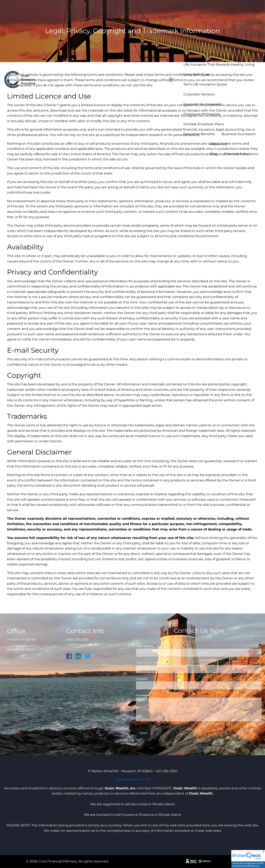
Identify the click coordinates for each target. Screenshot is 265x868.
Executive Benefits (199, 134)
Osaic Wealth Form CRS (132, 780)
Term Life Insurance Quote (205, 84)
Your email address (167, 662)
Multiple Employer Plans (204, 124)
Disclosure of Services (202, 114)
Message (159, 695)
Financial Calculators (241, 154)
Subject (158, 679)
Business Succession (239, 134)
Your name (161, 646)
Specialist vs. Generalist (203, 104)
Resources (219, 144)
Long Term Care (197, 74)
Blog (214, 154)
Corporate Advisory (199, 94)
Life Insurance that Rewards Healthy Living (219, 64)
